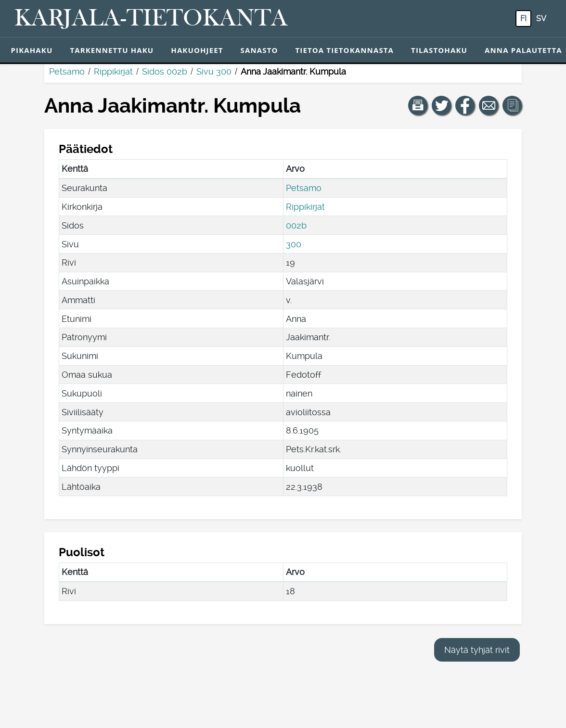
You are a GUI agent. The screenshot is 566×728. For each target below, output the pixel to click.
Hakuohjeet (197, 50)
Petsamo (67, 71)
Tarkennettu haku (112, 50)
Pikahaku (32, 50)
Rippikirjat (113, 71)
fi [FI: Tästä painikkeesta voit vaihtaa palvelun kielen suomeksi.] (523, 19)
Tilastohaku (439, 50)
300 (294, 244)
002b (296, 225)
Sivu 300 (214, 71)
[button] (418, 105)
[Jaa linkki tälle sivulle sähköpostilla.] (489, 105)
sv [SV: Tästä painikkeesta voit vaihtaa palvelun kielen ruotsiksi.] (541, 19)
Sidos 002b (165, 71)
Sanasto (259, 50)
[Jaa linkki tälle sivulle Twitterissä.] (441, 105)
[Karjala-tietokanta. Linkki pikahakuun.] (151, 19)
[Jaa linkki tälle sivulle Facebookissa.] (465, 105)
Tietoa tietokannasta (345, 50)
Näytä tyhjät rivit (477, 650)
